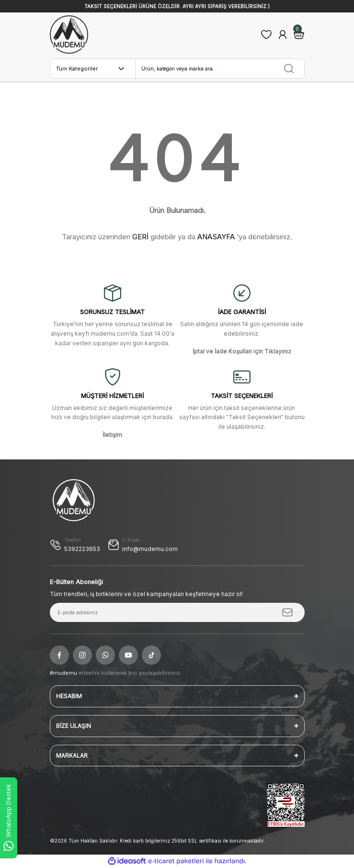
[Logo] (69, 35)
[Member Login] (283, 35)
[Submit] (287, 612)
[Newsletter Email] (177, 612)
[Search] (220, 69)
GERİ (140, 237)
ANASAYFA (216, 237)
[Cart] (299, 35)
